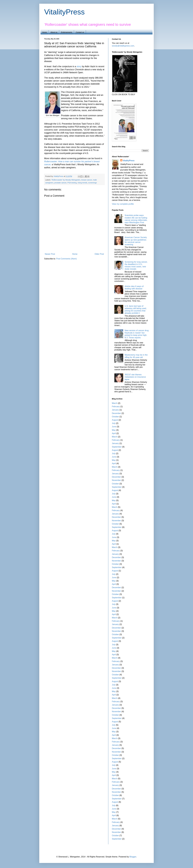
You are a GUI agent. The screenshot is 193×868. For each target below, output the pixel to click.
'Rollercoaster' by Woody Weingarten (66, 180)
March (115, 403)
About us (54, 32)
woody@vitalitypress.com (123, 46)
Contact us (80, 32)
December (116, 413)
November (116, 480)
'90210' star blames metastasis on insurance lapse (135, 377)
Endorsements (67, 32)
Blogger (133, 857)
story (79, 66)
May (114, 430)
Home (44, 32)
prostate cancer (60, 183)
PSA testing (72, 183)
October (115, 417)
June (114, 427)
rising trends (82, 183)
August (115, 420)
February (116, 407)
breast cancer (87, 180)
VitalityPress (64, 12)
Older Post (99, 254)
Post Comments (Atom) (66, 259)
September (117, 447)
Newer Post (50, 254)
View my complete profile (123, 204)
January (115, 410)
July (114, 423)
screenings (93, 183)
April (114, 433)
